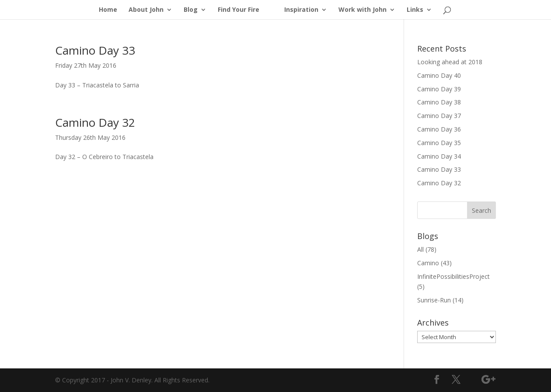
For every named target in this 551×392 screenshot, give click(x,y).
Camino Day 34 (439, 156)
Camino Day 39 (439, 89)
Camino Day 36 (439, 129)
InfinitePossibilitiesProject (453, 276)
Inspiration (301, 10)
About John (146, 10)
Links (415, 10)
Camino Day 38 (439, 102)
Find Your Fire (239, 10)
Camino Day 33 (95, 50)
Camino (428, 263)
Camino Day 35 (439, 143)
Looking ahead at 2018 (450, 62)
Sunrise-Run (434, 300)
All (420, 249)
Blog (191, 10)
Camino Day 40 (439, 75)
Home (108, 10)
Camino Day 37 (439, 116)
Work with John (363, 10)
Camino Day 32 (95, 122)
